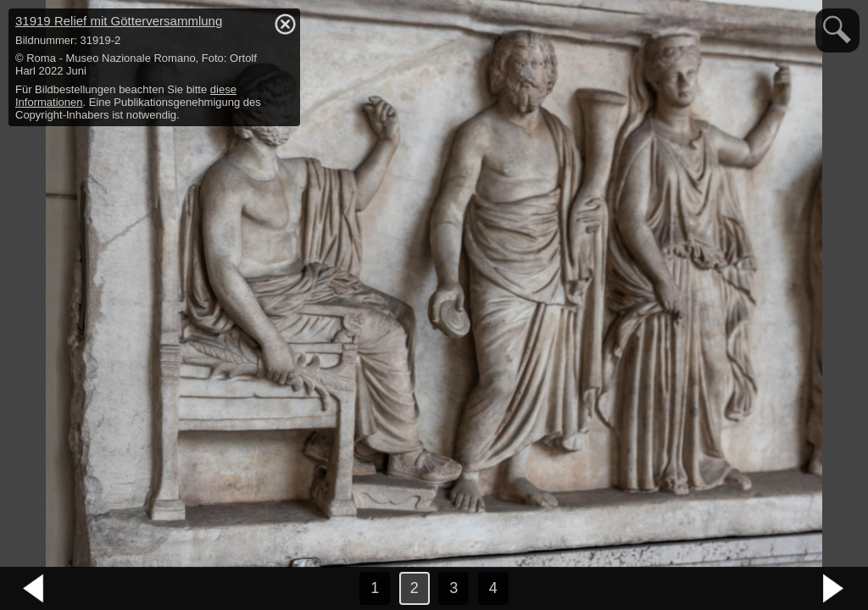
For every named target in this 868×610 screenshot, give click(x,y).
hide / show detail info (285, 24)
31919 (119, 21)
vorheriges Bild (34, 589)
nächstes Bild (834, 589)
